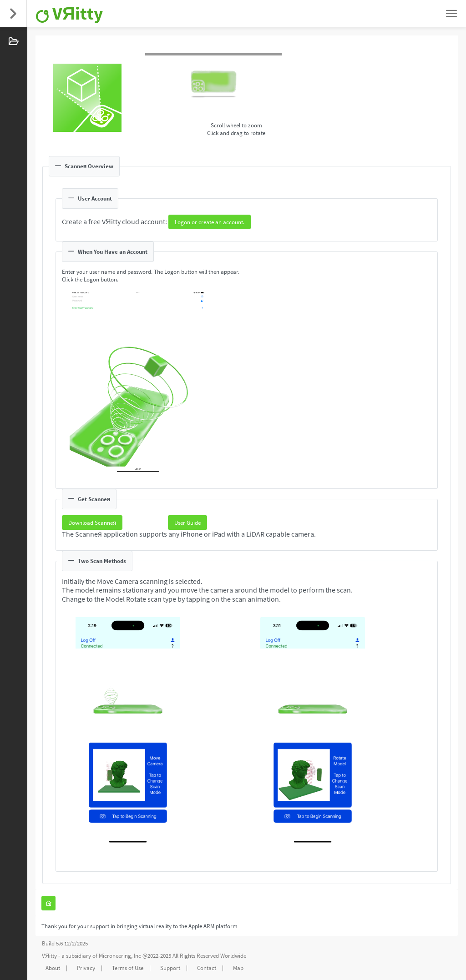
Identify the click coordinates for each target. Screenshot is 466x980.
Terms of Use (128, 968)
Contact (207, 968)
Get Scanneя (89, 499)
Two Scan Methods (97, 561)
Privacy (86, 968)
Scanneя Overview (84, 166)
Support (170, 968)
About (53, 968)
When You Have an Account (108, 252)
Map (238, 968)
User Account (90, 199)
